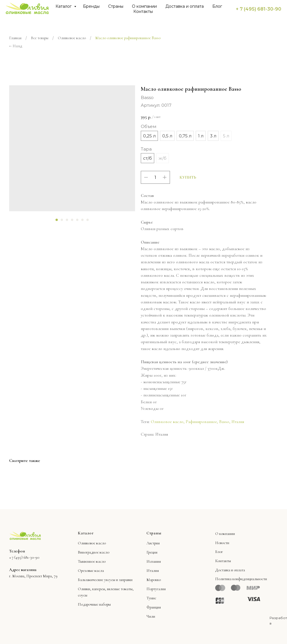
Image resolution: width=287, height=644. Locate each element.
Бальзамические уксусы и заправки (105, 580)
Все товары (40, 38)
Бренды (91, 6)
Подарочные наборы (94, 604)
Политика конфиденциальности (241, 579)
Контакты (143, 11)
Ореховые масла (91, 571)
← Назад (16, 46)
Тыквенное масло (92, 561)
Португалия (156, 589)
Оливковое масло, (168, 422)
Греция (152, 552)
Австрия (153, 543)
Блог (217, 6)
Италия (238, 422)
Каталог (64, 6)
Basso (224, 422)
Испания (154, 561)
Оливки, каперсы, (92, 589)
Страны (116, 6)
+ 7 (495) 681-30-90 (259, 9)
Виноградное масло (94, 552)
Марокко (154, 580)
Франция (154, 607)
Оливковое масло (72, 38)
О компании (144, 6)
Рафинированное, (202, 422)
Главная (15, 38)
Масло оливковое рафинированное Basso (128, 38)
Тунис (151, 598)
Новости (222, 543)
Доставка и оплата (185, 6)
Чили (151, 616)
